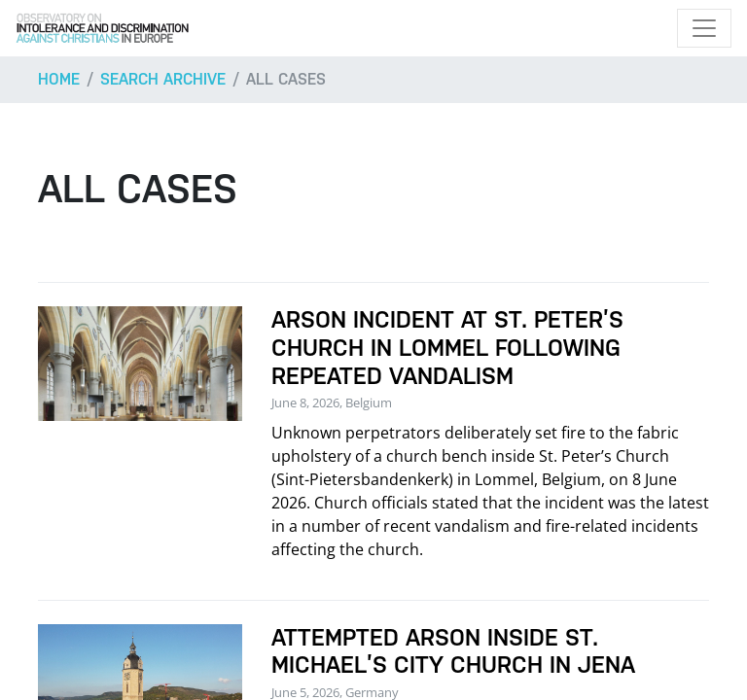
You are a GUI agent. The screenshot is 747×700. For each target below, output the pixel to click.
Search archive (163, 79)
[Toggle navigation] (704, 28)
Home (59, 79)
